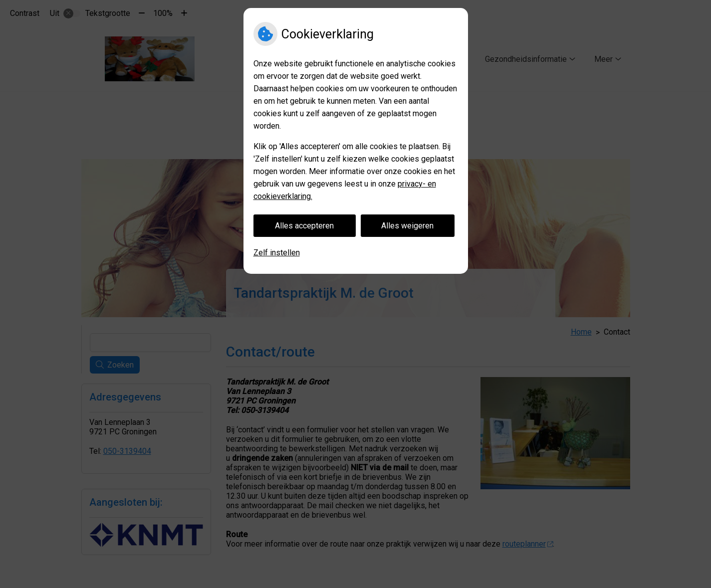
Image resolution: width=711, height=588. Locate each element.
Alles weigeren (407, 226)
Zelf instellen (277, 253)
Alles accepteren (304, 226)
